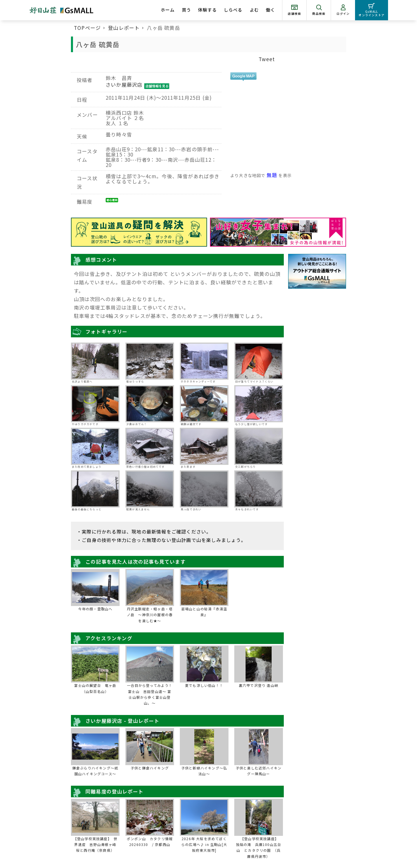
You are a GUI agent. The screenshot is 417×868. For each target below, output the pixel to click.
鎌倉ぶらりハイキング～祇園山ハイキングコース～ (95, 771)
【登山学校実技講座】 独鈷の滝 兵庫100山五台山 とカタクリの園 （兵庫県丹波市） (259, 847)
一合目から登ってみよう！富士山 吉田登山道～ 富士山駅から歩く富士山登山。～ (150, 694)
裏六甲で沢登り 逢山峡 (259, 685)
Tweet (267, 59)
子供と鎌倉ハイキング (150, 768)
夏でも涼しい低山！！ (204, 685)
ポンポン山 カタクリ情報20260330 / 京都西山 (150, 841)
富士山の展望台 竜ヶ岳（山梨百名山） (95, 688)
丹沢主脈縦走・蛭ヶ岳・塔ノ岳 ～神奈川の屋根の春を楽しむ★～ (150, 615)
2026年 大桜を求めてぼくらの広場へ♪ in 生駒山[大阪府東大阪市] (204, 845)
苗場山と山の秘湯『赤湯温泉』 (204, 612)
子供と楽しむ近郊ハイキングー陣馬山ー (259, 771)
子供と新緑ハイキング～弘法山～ (204, 771)
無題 (272, 175)
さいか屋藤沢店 (124, 84)
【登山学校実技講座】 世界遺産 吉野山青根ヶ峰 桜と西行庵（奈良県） (96, 845)
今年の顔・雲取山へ (95, 609)
